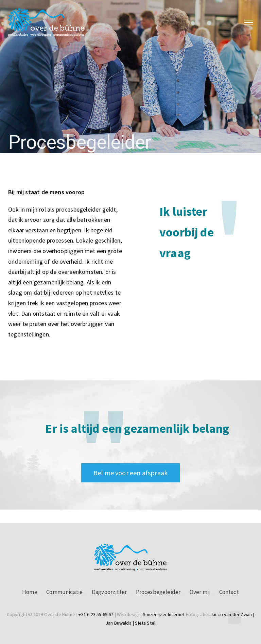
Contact (229, 592)
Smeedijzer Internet (164, 614)
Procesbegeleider (158, 592)
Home (30, 592)
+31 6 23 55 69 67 (96, 614)
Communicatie (64, 592)
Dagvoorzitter (109, 592)
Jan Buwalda (119, 623)
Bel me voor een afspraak (130, 473)
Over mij (200, 592)
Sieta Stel (145, 623)
